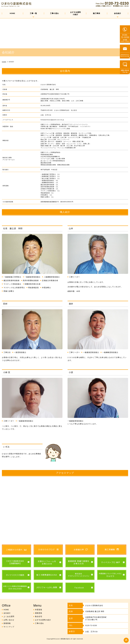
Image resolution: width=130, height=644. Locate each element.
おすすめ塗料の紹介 (76, 13)
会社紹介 (118, 13)
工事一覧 (33, 13)
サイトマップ (9, 627)
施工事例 (96, 13)
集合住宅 (39, 616)
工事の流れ (54, 13)
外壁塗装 (39, 610)
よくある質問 (9, 616)
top (126, 640)
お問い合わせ (9, 620)
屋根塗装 (39, 613)
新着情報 (7, 623)
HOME (12, 13)
